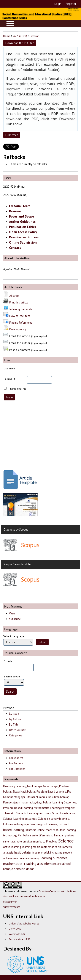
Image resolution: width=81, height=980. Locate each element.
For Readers (16, 758)
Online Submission (23, 242)
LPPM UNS (15, 929)
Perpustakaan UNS (19, 939)
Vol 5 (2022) (20, 36)
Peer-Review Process (24, 237)
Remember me (18, 389)
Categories (16, 735)
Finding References (21, 323)
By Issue (14, 714)
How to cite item (20, 316)
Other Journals (18, 730)
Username (10, 368)
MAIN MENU (10, 23)
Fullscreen (12, 135)
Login (58, 4)
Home (7, 36)
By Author (15, 719)
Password (9, 379)
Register (71, 4)
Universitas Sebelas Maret (24, 923)
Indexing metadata (21, 309)
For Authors (16, 763)
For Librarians (17, 769)
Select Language (14, 636)
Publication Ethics (23, 227)
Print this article (19, 302)
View (12, 614)
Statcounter (10, 902)
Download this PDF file (20, 43)
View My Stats (12, 907)
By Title (14, 725)
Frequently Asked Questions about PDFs (37, 94)
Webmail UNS (17, 934)
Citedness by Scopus (16, 530)
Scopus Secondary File (17, 564)
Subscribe (15, 619)
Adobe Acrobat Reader (41, 70)
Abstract (14, 296)
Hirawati (34, 36)
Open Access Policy (23, 232)
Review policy (18, 329)
